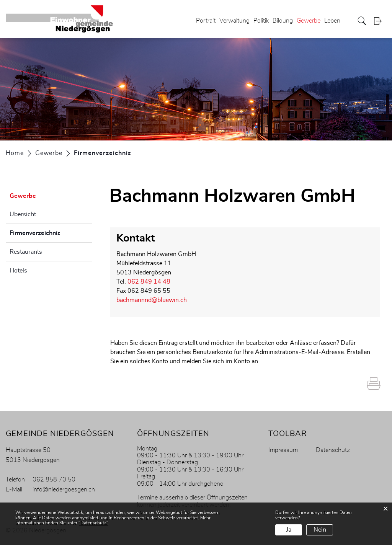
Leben (332, 21)
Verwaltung (234, 21)
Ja (289, 530)
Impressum (283, 450)
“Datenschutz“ (93, 523)
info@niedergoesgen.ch (64, 490)
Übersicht (23, 214)
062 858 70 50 (54, 480)
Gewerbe (309, 21)
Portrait (206, 21)
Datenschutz (333, 450)
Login (380, 21)
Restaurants (26, 252)
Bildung (283, 21)
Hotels (18, 271)
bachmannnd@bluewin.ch (152, 300)
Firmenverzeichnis (51, 232)
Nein (320, 530)
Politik (261, 21)
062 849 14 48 (149, 282)
